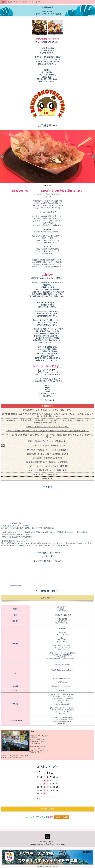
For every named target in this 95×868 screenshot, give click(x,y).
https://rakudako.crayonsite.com (62, 670)
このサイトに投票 (62, 817)
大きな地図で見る (16, 523)
